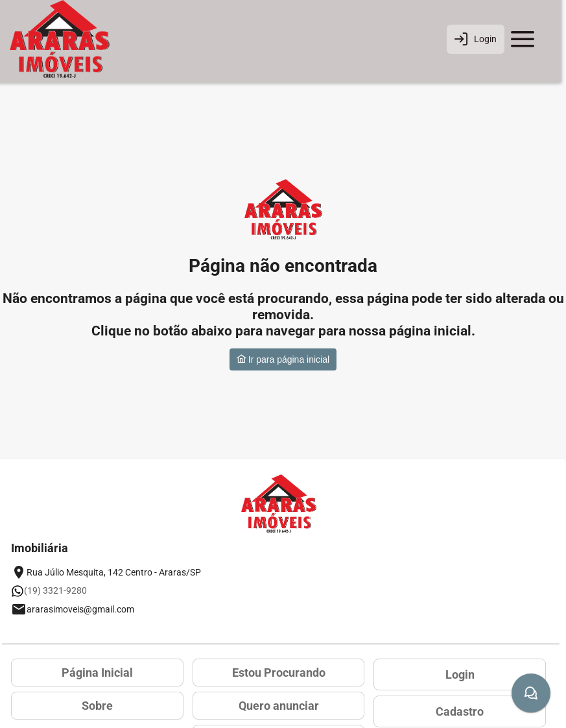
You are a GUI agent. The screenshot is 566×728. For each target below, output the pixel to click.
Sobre (97, 706)
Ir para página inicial (283, 359)
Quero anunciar (279, 706)
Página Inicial (97, 673)
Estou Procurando (279, 673)
